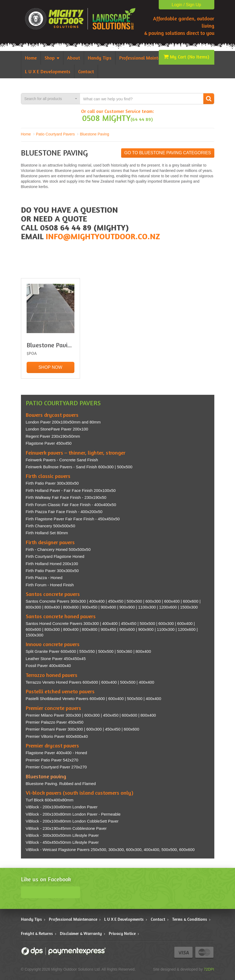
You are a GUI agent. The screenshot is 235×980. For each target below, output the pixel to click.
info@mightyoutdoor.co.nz (103, 236)
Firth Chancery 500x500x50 (50, 526)
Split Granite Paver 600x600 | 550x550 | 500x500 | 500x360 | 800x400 (88, 651)
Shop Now (50, 367)
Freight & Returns (37, 933)
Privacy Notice (122, 933)
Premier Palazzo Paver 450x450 (55, 722)
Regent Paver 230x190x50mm (53, 436)
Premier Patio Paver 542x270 (52, 760)
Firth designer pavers (50, 542)
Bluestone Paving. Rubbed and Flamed (61, 784)
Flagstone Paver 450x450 (49, 443)
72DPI (209, 969)
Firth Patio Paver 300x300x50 (52, 483)
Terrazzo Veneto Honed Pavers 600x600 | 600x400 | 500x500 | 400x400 (90, 682)
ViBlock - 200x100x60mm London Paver (62, 807)
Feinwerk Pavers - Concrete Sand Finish (62, 460)
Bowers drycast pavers (52, 415)
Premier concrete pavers (53, 708)
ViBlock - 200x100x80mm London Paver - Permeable (73, 814)
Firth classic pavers (48, 476)
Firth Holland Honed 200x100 (52, 564)
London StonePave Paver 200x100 (57, 429)
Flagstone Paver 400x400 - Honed (56, 753)
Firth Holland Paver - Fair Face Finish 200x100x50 (71, 490)
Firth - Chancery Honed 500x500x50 (58, 549)
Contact (158, 919)
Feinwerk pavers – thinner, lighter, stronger (76, 453)
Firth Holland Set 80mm (47, 533)
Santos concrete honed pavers (61, 616)
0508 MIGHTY (106, 118)
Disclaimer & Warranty (81, 933)
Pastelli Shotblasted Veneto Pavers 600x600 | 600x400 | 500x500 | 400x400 (94, 699)
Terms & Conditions (190, 919)
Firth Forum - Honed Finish (50, 585)
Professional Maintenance (73, 919)
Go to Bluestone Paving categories (168, 153)
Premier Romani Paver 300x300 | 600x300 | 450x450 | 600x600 (83, 729)
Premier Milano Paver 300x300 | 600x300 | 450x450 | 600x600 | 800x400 (91, 715)
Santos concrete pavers (53, 594)
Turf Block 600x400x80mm (50, 800)
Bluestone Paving (94, 134)
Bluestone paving (46, 776)
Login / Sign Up (186, 5)
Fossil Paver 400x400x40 (48, 666)
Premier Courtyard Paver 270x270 (56, 767)
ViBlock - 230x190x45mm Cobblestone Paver (66, 828)
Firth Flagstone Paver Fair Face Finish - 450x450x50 (73, 519)
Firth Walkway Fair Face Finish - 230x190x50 (66, 497)
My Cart (186, 57)
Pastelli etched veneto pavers (60, 691)
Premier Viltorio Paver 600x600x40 (57, 736)
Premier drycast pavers (52, 745)
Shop (52, 58)
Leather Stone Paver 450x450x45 (56, 659)
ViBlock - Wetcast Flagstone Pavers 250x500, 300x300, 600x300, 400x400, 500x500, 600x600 (110, 850)
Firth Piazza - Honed (44, 578)
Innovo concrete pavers (53, 644)
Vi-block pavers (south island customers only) (79, 793)
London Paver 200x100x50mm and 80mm (63, 422)
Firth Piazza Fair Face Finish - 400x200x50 (64, 512)
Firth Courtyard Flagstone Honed (55, 556)
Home (26, 134)
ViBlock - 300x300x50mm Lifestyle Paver (62, 835)
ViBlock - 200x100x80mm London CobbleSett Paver (72, 821)
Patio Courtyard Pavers (55, 134)
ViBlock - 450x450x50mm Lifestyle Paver (62, 842)
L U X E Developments (124, 919)
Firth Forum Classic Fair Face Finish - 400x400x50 (71, 505)
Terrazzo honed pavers (52, 675)
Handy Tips (31, 919)
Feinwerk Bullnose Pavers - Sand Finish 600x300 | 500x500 (79, 467)
